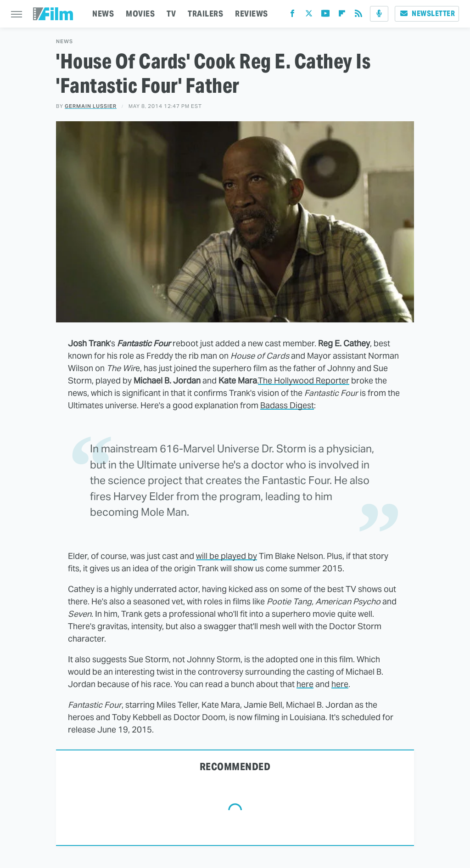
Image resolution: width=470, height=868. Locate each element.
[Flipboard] (342, 15)
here (305, 684)
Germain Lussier (91, 106)
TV (171, 14)
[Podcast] (379, 14)
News (64, 42)
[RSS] (358, 15)
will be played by (227, 556)
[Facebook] (292, 15)
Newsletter (427, 14)
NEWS (103, 14)
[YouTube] (325, 15)
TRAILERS (205, 14)
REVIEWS (252, 14)
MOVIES (140, 14)
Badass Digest (287, 405)
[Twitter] (309, 15)
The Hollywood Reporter (304, 380)
